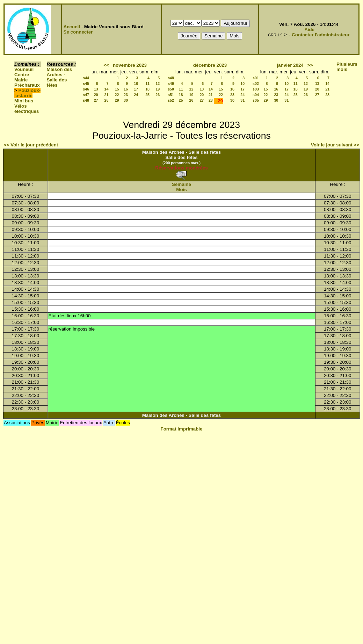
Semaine (181, 184)
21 (107, 95)
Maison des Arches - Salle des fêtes (60, 77)
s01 (256, 78)
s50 (171, 89)
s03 (256, 89)
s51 (171, 95)
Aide (309, 30)
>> (310, 65)
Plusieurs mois (347, 67)
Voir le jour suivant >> (335, 145)
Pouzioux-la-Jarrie (27, 93)
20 (96, 95)
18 (147, 89)
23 (126, 95)
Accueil (72, 27)
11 (147, 84)
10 (136, 84)
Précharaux (27, 85)
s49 (171, 84)
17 (136, 89)
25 (147, 95)
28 (107, 100)
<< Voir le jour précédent (31, 145)
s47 (86, 95)
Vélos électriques (27, 109)
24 (136, 95)
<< (106, 65)
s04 (256, 95)
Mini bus (24, 101)
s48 (86, 100)
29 (117, 100)
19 (158, 89)
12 (158, 84)
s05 (256, 100)
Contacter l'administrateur (321, 35)
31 (242, 100)
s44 (86, 78)
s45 (86, 84)
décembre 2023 (210, 65)
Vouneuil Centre (24, 72)
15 (117, 89)
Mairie (21, 80)
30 (126, 100)
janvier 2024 (290, 65)
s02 (256, 84)
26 (158, 95)
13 (96, 89)
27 (96, 100)
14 (107, 89)
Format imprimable (182, 429)
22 (117, 95)
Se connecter (78, 32)
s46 (86, 89)
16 (126, 89)
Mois (181, 190)
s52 (171, 100)
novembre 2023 (130, 65)
